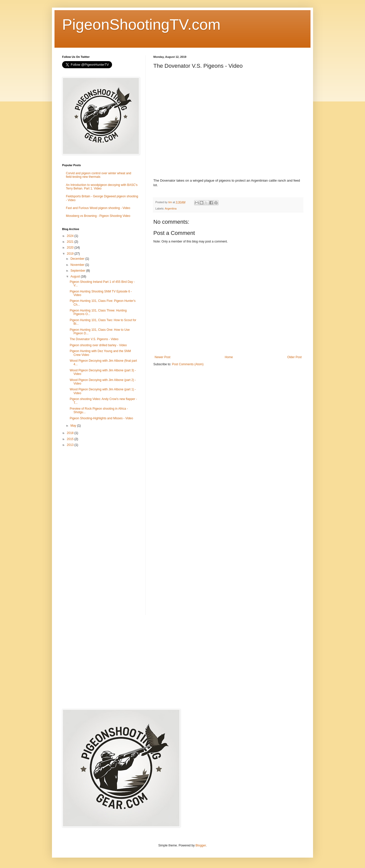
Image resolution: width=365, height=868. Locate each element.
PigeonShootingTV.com (141, 24)
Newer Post (162, 357)
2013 (71, 445)
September (78, 271)
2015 (71, 439)
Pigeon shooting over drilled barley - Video (98, 345)
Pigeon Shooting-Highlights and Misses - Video (101, 418)
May (74, 426)
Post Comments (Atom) (188, 364)
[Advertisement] (100, 531)
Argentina (171, 209)
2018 (71, 433)
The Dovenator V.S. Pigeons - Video (94, 339)
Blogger (201, 845)
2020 (71, 248)
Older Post (294, 357)
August (76, 276)
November (78, 265)
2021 (71, 242)
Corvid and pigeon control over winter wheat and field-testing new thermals (98, 175)
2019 (71, 254)
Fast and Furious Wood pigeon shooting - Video (98, 208)
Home (229, 357)
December (78, 259)
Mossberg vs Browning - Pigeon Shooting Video (98, 216)
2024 (71, 236)
